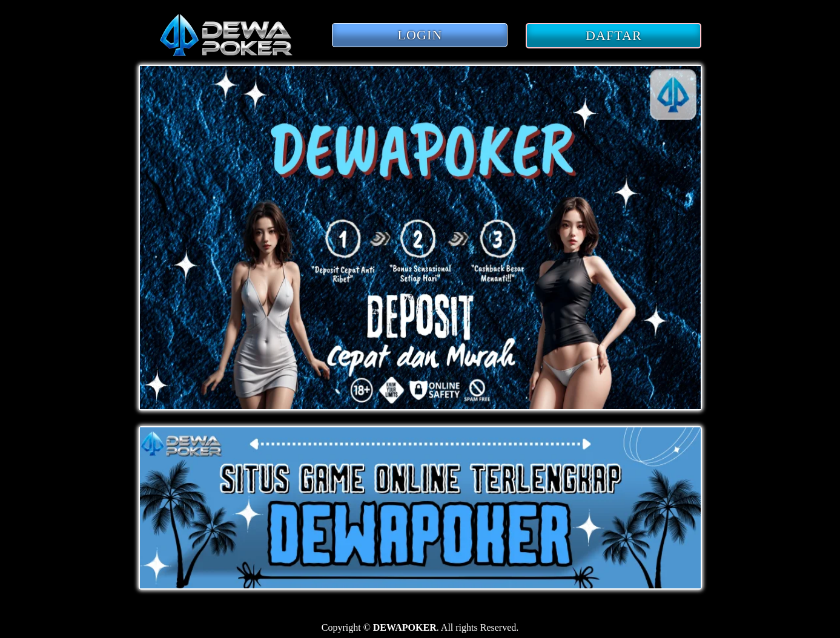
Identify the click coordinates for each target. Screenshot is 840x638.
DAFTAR (614, 35)
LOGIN (420, 35)
